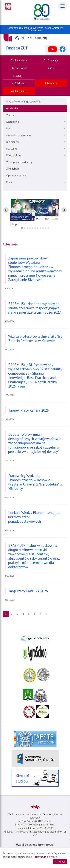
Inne (51, 68)
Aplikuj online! (19, 91)
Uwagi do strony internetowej (35, 845)
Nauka (36, 128)
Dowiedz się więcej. (47, 857)
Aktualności (12, 108)
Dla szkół (36, 149)
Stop (14, 224)
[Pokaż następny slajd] (64, 210)
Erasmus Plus (36, 155)
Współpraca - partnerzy (19, 162)
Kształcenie (36, 122)
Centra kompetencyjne (36, 135)
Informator (51, 83)
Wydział (36, 115)
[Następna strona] (46, 614)
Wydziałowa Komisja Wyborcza (24, 102)
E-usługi (19, 76)
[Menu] (63, 6)
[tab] (22, 228)
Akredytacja (13, 169)
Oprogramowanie (16, 175)
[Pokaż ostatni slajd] (6, 210)
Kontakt (36, 182)
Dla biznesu (36, 142)
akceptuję (60, 861)
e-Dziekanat (19, 83)
